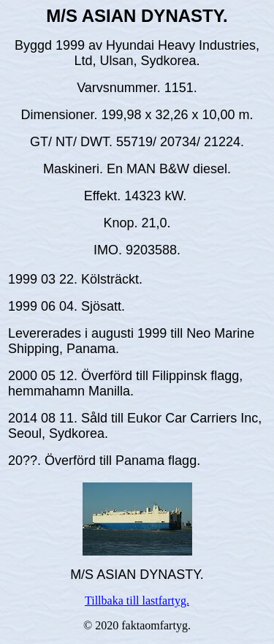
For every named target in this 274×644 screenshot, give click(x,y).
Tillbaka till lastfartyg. (137, 601)
